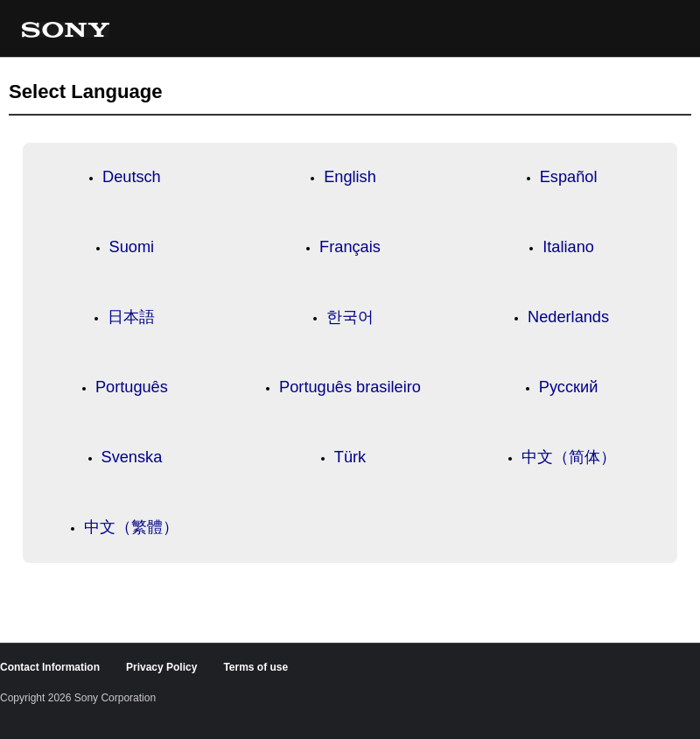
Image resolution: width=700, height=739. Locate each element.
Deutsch (132, 177)
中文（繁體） (131, 527)
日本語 (131, 317)
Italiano (568, 247)
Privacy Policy (161, 667)
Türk (350, 457)
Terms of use (255, 667)
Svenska (132, 457)
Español (569, 177)
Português (132, 387)
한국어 (350, 317)
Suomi (132, 247)
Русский (568, 387)
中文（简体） (569, 457)
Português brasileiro (350, 387)
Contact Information (50, 667)
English (350, 177)
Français (350, 247)
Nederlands (568, 317)
